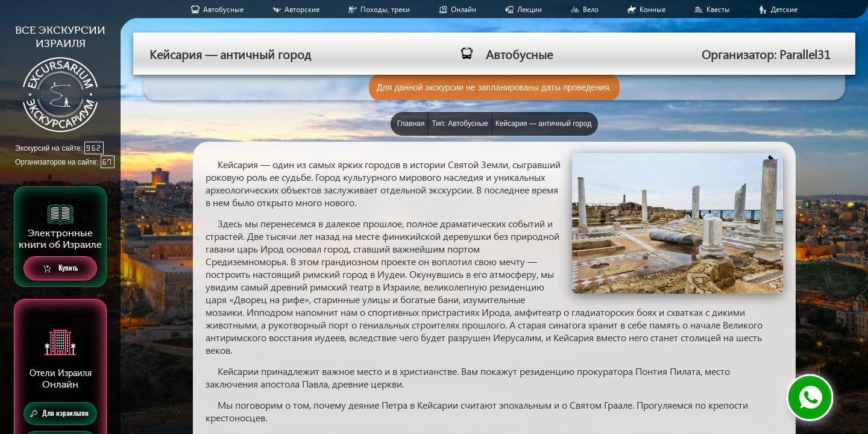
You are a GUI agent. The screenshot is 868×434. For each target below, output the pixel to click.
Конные (653, 9)
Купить (61, 269)
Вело (591, 9)
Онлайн (464, 9)
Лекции (530, 9)
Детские (784, 9)
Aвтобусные (223, 9)
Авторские (302, 9)
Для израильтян (59, 414)
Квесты (718, 9)
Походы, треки (385, 9)
